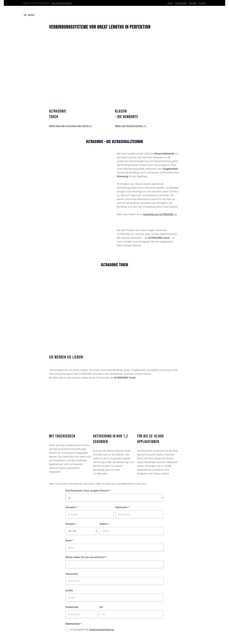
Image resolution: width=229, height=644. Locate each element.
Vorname (71, 507)
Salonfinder (181, 3)
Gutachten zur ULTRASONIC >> (160, 214)
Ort (101, 607)
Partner (193, 3)
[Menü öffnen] (29, 15)
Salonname (72, 574)
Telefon (103, 524)
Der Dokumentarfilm (62, 3)
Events (202, 3)
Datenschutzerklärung (102, 630)
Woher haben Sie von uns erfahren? (85, 557)
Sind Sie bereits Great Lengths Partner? (87, 491)
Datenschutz (73, 624)
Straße (69, 591)
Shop (170, 3)
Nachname (121, 507)
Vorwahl (70, 524)
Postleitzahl (72, 607)
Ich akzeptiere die (92, 630)
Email (68, 541)
